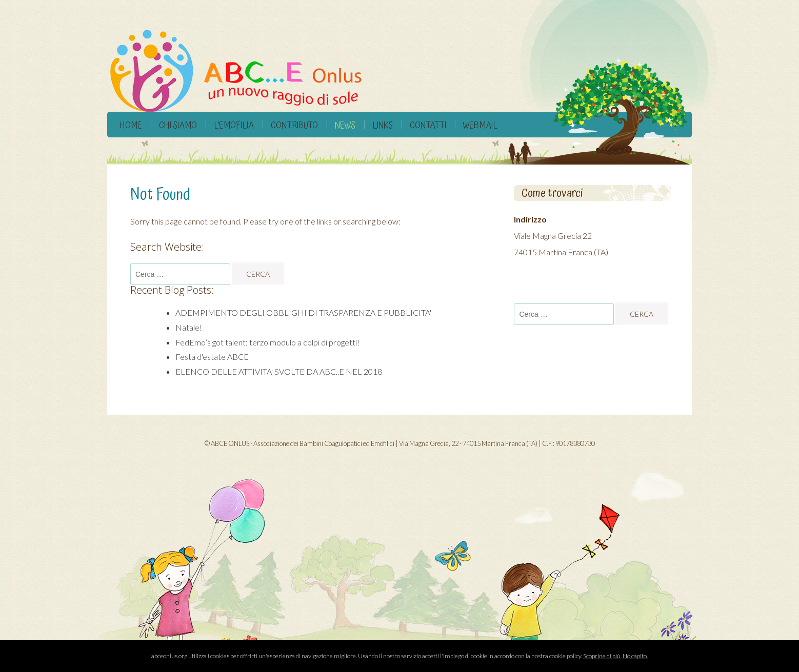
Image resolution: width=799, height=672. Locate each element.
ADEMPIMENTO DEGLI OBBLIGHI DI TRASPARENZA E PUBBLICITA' (303, 312)
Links (383, 125)
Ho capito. (635, 656)
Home (131, 125)
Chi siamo (178, 125)
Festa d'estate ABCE (212, 357)
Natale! (189, 327)
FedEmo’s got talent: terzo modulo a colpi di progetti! (267, 342)
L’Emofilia (234, 125)
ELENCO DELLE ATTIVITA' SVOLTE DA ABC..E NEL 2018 (279, 371)
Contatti (428, 125)
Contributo (294, 125)
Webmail (480, 125)
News (345, 125)
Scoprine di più (602, 656)
